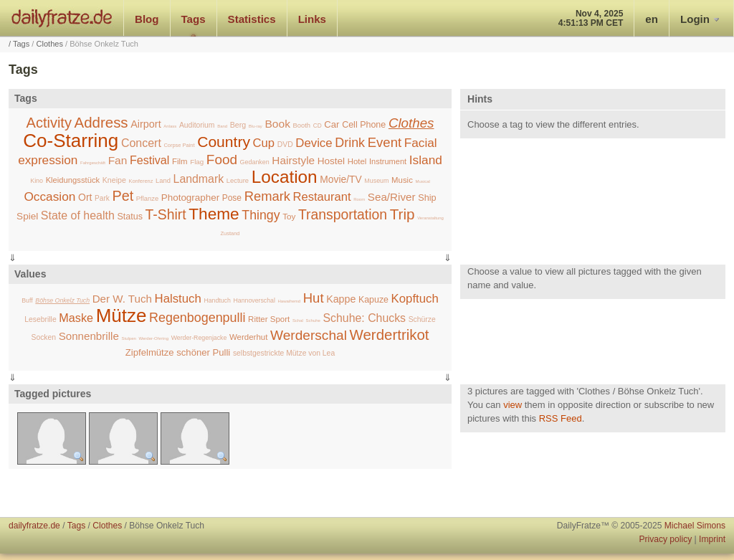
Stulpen (128, 338)
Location (285, 177)
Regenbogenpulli (197, 318)
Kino (37, 181)
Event (385, 142)
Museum (376, 181)
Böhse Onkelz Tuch (62, 300)
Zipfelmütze (150, 352)
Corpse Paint (179, 145)
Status (129, 217)
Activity (49, 123)
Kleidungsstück (73, 180)
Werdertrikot (390, 334)
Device (314, 143)
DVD (285, 144)
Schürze (422, 319)
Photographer (190, 198)
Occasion (49, 196)
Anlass (170, 126)
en (652, 19)
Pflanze (147, 198)
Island (426, 160)
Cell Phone (364, 125)
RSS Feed (561, 418)
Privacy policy (665, 539)
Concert (141, 143)
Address (101, 122)
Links (312, 19)
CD (318, 125)
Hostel (331, 161)
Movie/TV (340, 179)
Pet (123, 196)
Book (278, 124)
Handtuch (217, 300)
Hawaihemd (289, 301)
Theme (214, 214)
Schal (298, 321)
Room (359, 199)
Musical (422, 181)
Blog (147, 19)
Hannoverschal (254, 300)
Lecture (238, 180)
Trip (402, 214)
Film (180, 161)
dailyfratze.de (62, 18)
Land (163, 180)
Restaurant (322, 197)
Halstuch (178, 299)
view (513, 405)
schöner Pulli (203, 352)
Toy (289, 216)
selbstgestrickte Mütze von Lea (284, 353)
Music (402, 180)
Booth (302, 125)
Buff (27, 300)
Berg (238, 125)
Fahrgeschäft (93, 163)
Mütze (121, 315)
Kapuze (373, 300)
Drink (350, 143)
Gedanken (255, 162)
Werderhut (248, 337)
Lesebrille (40, 319)
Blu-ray (256, 126)
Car (332, 124)
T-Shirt (166, 214)
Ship (427, 198)
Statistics (252, 19)
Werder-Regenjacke (199, 338)
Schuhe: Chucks (364, 318)
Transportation (343, 214)
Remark (267, 196)
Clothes (50, 44)
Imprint (712, 539)
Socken (43, 337)
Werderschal (309, 335)
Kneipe (114, 180)
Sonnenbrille (89, 336)
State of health (78, 215)
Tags (194, 19)
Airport (146, 124)
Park (102, 198)
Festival (150, 160)
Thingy (261, 215)
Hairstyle (293, 160)
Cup (264, 143)
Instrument (388, 161)
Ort (85, 197)
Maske (76, 318)
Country (224, 142)
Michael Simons (695, 526)
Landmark (199, 179)
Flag (197, 162)
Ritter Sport (269, 319)
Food (222, 160)
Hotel (357, 161)
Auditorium (197, 125)
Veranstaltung (430, 218)
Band (222, 126)
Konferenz (140, 181)
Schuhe (313, 321)
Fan (118, 160)
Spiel (27, 216)
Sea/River (392, 197)
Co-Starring (71, 141)
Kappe (341, 299)
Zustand (230, 233)
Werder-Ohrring (153, 338)
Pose (232, 198)
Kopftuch (415, 299)
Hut (314, 298)
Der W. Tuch (122, 299)
